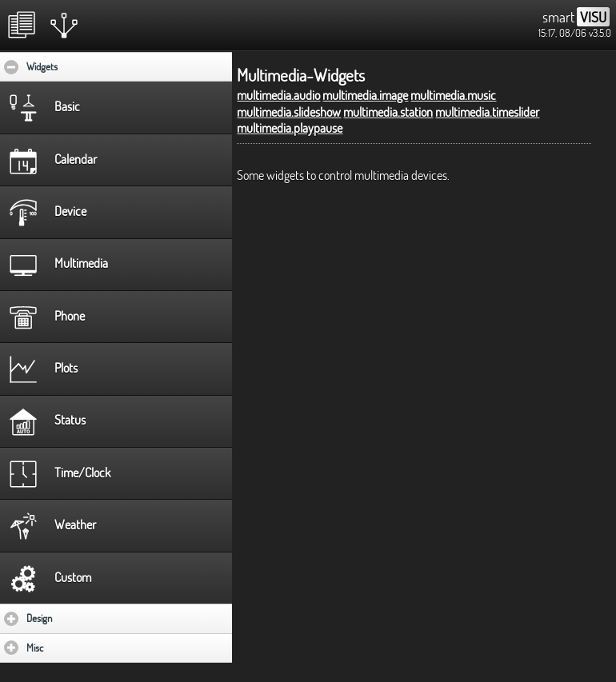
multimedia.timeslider (487, 112)
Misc (82, 648)
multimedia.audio (278, 95)
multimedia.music (453, 95)
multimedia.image (365, 95)
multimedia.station (388, 112)
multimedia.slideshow (289, 112)
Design (86, 618)
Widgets (91, 66)
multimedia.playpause (290, 128)
